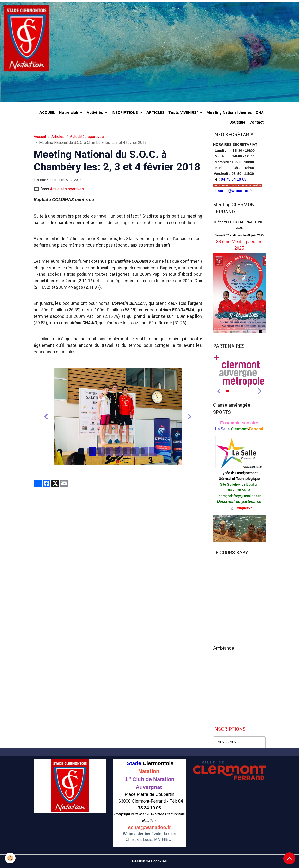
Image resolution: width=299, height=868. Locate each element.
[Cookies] (10, 858)
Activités (95, 113)
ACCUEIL (47, 113)
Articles (58, 137)
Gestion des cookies (149, 861)
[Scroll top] (289, 858)
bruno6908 (48, 180)
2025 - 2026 (228, 742)
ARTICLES (156, 113)
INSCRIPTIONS (125, 113)
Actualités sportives (87, 137)
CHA (260, 113)
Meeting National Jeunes (229, 113)
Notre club (69, 113)
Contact (256, 122)
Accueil (40, 137)
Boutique (237, 122)
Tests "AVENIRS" (184, 113)
